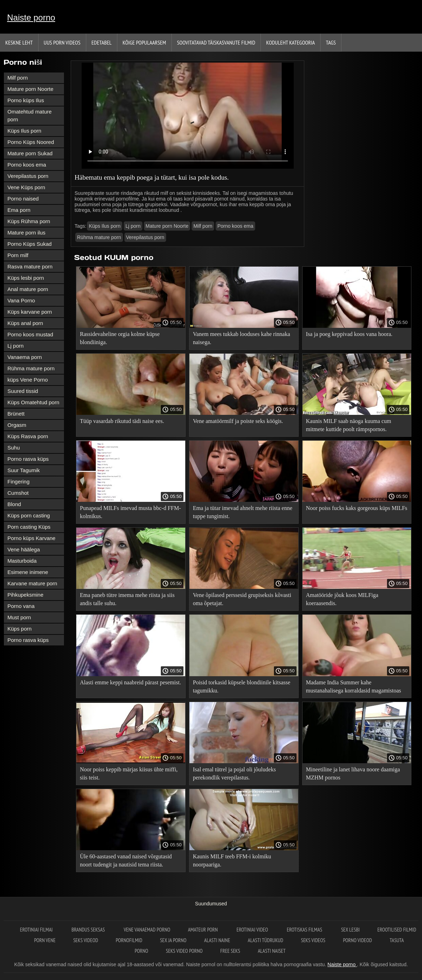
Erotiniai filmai (37, 930)
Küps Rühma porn (29, 221)
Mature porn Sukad (30, 153)
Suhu (14, 448)
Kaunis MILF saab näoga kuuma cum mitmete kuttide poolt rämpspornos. (349, 425)
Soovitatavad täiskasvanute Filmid (216, 42)
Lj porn (16, 346)
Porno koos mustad (30, 334)
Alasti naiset (272, 951)
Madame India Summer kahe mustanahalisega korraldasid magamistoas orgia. (354, 688)
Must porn (19, 617)
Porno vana (21, 606)
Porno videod (357, 940)
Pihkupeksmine (25, 595)
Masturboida (22, 561)
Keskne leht (19, 42)
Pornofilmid (129, 940)
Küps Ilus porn (24, 131)
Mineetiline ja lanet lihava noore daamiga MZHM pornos (353, 773)
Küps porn (19, 629)
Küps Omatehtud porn (33, 402)
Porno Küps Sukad (30, 244)
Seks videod (86, 940)
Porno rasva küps (28, 459)
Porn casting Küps (29, 527)
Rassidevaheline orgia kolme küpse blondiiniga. (120, 338)
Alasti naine (217, 940)
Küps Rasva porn (28, 436)
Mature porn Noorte (30, 89)
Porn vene (45, 940)
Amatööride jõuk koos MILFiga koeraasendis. (342, 599)
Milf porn (18, 78)
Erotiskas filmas (305, 930)
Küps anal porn (25, 323)
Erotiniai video (253, 930)
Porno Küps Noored (31, 142)
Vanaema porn (25, 357)
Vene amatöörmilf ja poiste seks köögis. (238, 421)
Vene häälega (24, 549)
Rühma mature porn (31, 368)
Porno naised (23, 199)
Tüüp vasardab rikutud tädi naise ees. (122, 421)
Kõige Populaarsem (144, 42)
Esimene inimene (28, 572)
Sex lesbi (350, 930)
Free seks (230, 951)
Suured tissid (23, 391)
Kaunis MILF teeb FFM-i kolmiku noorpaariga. (232, 860)
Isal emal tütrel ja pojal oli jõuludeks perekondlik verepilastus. (235, 773)
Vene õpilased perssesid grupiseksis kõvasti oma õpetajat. (242, 599)
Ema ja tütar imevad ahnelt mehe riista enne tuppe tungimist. (243, 512)
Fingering (19, 482)
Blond (14, 504)
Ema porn (19, 210)
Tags (331, 42)
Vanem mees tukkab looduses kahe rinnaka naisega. (242, 338)
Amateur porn (204, 930)
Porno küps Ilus (26, 100)
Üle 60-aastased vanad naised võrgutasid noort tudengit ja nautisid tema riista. (126, 860)
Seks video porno (184, 951)
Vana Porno (21, 300)
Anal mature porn (28, 289)
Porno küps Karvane (31, 538)
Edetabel (102, 42)
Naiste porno (31, 18)
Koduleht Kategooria (291, 42)
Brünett (16, 414)
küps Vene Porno (28, 380)
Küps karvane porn (30, 312)
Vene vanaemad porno (147, 930)
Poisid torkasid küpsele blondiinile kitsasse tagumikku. (242, 686)
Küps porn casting (29, 515)
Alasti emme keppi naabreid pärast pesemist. (130, 682)
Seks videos (313, 940)
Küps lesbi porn (26, 278)
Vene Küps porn (26, 187)
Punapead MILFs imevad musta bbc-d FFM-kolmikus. (130, 512)
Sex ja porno (173, 940)
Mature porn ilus (27, 233)
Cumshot (18, 493)
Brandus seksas (89, 930)
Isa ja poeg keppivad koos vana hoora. (349, 334)
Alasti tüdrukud (265, 940)
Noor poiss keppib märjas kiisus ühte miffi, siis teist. (129, 773)
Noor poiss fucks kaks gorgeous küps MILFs (357, 508)
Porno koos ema (27, 165)
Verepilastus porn (28, 176)
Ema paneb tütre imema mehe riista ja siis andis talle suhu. (127, 599)
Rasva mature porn (30, 266)
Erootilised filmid (397, 930)
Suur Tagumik (24, 470)
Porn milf (18, 255)
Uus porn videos (62, 42)
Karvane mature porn (32, 583)
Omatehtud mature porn (30, 115)
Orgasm (17, 425)
